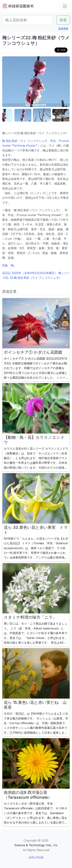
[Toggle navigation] (65, 6)
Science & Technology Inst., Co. (36, 845)
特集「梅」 (9, 265)
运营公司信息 (36, 857)
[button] (23, 115)
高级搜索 (63, 28)
